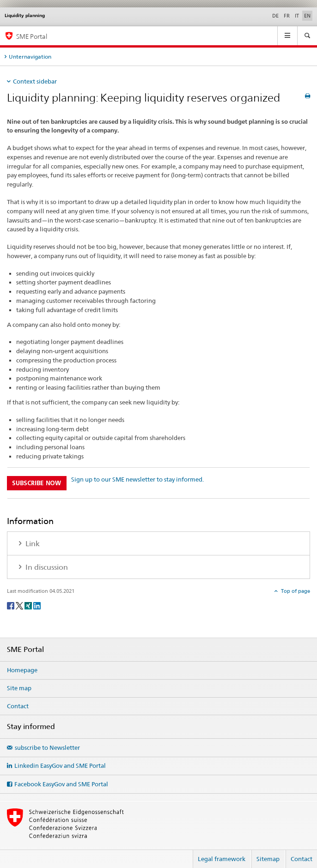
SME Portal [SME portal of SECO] (32, 36)
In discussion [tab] (46, 567)
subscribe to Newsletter (47, 747)
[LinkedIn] (37, 605)
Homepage (22, 670)
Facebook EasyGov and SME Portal (61, 784)
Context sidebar (35, 81)
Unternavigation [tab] (30, 57)
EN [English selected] (307, 16)
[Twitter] (20, 605)
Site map (19, 688)
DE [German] (275, 16)
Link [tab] (32, 544)
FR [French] (287, 16)
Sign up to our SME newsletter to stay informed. (137, 479)
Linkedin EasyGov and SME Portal (60, 766)
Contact (18, 706)
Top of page (295, 591)
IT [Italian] (297, 16)
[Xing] (29, 605)
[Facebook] (11, 605)
